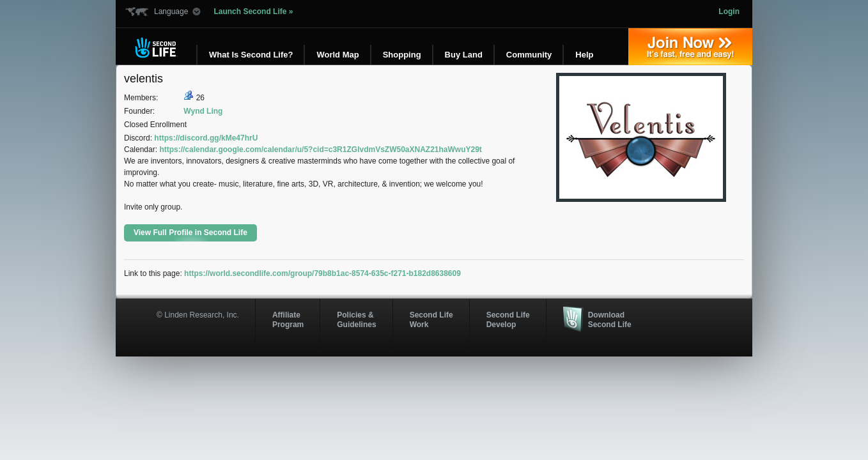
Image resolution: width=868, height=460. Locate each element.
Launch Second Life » (253, 11)
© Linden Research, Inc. (198, 315)
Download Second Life (610, 319)
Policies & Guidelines (356, 319)
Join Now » (690, 47)
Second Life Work (431, 319)
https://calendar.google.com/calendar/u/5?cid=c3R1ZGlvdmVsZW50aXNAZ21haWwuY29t (320, 149)
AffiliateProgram (288, 319)
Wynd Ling (203, 111)
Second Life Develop (508, 319)
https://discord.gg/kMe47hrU (206, 138)
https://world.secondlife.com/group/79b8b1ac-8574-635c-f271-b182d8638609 (322, 273)
